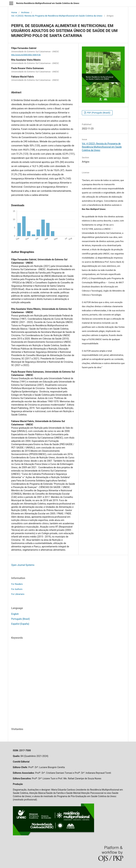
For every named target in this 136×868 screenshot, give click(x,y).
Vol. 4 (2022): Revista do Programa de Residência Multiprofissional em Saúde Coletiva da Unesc (57, 16)
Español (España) (20, 624)
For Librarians (18, 594)
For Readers (17, 584)
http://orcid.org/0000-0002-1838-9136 (26, 55)
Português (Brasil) (20, 619)
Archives (25, 12)
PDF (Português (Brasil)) (98, 113)
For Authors (17, 589)
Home (14, 12)
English (15, 614)
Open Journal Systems (23, 565)
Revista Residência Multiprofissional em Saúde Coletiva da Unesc (48, 3)
